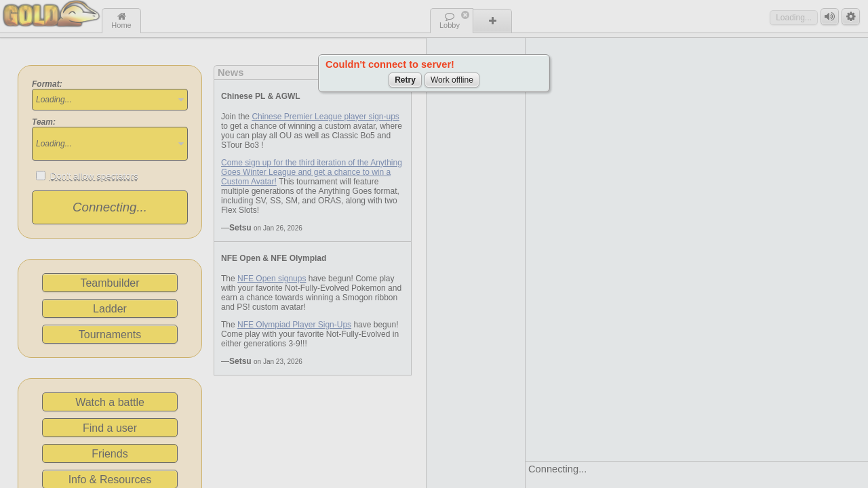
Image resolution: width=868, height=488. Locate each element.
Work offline (452, 80)
